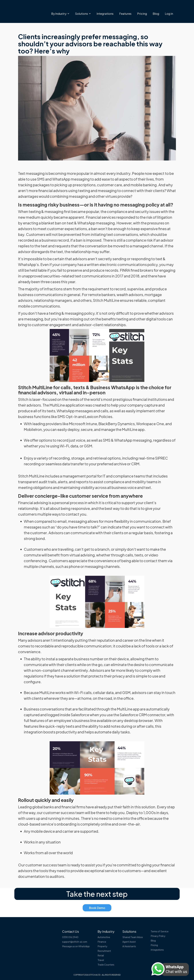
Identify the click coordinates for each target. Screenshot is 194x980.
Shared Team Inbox (133, 937)
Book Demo (97, 908)
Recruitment (104, 951)
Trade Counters (106, 965)
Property (102, 946)
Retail (101, 955)
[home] (34, 8)
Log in (169, 14)
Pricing (142, 14)
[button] (60, 14)
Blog (156, 14)
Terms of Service (160, 931)
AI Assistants (129, 946)
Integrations (105, 14)
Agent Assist (129, 942)
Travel (101, 960)
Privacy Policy (158, 936)
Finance (102, 942)
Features (125, 14)
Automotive (104, 937)
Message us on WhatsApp (76, 946)
